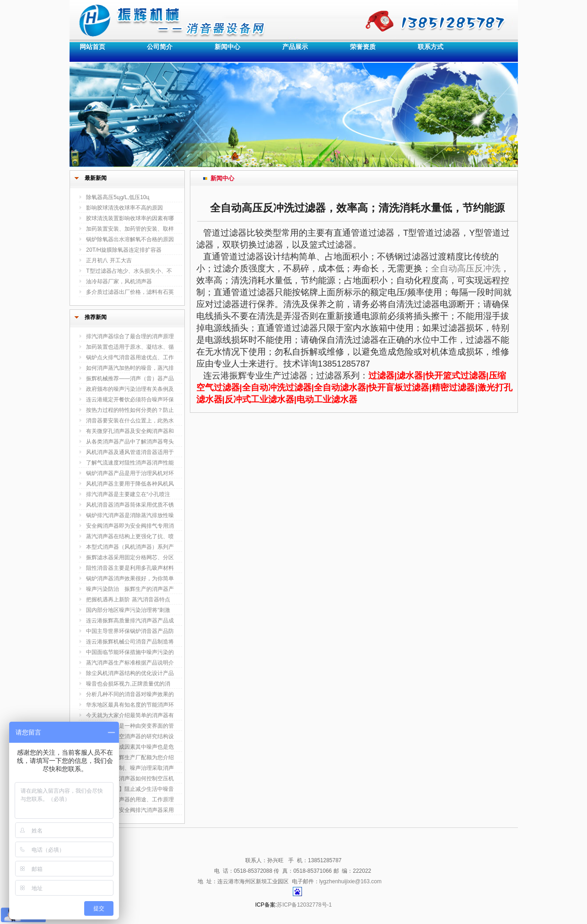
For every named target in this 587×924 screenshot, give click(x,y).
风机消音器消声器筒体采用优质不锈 (130, 505)
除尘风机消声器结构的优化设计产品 (130, 673)
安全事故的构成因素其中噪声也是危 (130, 747)
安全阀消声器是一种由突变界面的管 (130, 726)
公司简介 (160, 47)
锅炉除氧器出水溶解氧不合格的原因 (130, 239)
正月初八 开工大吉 (109, 260)
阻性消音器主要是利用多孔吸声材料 (130, 568)
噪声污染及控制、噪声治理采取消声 (130, 768)
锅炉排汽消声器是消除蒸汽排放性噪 (130, 515)
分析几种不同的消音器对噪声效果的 (130, 694)
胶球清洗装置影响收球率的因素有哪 (130, 218)
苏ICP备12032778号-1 (304, 905)
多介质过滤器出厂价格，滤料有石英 (130, 292)
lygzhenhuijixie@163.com (350, 881)
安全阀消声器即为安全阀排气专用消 (130, 526)
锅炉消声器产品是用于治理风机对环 (130, 473)
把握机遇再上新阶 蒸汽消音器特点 (128, 600)
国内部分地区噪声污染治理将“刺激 (128, 610)
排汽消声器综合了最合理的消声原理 (130, 336)
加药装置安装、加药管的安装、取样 (130, 229)
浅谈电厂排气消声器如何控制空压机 (130, 778)
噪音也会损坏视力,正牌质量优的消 (128, 684)
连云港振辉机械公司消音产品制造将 (130, 642)
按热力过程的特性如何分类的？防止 (130, 410)
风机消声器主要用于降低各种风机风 (130, 484)
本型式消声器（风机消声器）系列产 (130, 547)
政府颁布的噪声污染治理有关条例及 (130, 389)
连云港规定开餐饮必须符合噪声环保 (130, 400)
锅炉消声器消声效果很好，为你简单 (130, 578)
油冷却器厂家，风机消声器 (119, 281)
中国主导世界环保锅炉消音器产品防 (130, 631)
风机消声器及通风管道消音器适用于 (130, 452)
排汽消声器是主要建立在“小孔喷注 (128, 494)
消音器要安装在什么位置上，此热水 (130, 421)
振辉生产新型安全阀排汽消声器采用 (130, 810)
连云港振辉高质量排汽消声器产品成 (130, 621)
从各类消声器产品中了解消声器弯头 (130, 442)
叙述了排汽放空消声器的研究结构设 (130, 736)
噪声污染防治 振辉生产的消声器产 (130, 589)
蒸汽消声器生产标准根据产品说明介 (130, 663)
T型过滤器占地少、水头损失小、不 (129, 271)
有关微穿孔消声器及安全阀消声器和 (130, 431)
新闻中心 (227, 47)
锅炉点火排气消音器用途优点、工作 (130, 357)
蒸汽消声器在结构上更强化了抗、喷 (130, 536)
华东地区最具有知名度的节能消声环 (130, 705)
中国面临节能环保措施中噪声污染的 (130, 652)
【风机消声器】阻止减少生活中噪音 (130, 789)
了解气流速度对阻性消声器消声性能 (130, 463)
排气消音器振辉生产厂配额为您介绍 (130, 757)
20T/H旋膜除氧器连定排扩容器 (124, 250)
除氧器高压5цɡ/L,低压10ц (118, 197)
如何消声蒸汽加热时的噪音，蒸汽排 (130, 368)
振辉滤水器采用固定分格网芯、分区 (130, 557)
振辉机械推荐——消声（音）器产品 (130, 378)
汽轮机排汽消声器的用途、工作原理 (130, 800)
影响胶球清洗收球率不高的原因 (124, 208)
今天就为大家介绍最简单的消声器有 (130, 715)
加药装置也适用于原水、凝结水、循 (130, 347)
